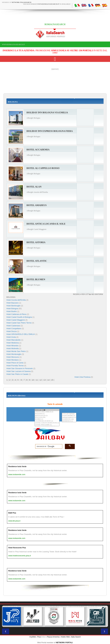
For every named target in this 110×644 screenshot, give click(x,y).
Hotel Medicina (13, 343)
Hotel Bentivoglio (13, 306)
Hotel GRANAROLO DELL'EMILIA (21, 334)
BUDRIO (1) (47, 419)
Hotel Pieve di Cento (15, 363)
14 (48, 380)
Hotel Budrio (12, 311)
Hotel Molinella (13, 348)
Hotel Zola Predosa (82, 377)
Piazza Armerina (53, 637)
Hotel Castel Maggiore (16, 320)
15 (52, 380)
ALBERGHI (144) (69, 419)
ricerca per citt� (47, 410)
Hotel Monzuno (13, 357)
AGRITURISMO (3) (69, 416)
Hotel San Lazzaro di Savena (18, 371)
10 (33, 380)
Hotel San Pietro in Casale (17, 374)
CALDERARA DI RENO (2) (47, 421)
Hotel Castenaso (13, 326)
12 (41, 380)
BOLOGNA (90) (47, 417)
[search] (48, 446)
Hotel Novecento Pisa (17, 548)
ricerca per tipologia (69, 414)
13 (45, 380)
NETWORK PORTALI (64, 643)
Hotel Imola (11, 337)
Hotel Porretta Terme (15, 366)
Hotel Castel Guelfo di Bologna (19, 317)
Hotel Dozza (12, 331)
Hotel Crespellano (14, 328)
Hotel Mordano (13, 360)
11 (37, 380)
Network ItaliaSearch (21, 2)
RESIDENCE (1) (69, 421)
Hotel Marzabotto (14, 340)
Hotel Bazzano (13, 303)
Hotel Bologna (12, 309)
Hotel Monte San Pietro (16, 351)
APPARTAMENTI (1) (69, 418)
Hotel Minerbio (12, 346)
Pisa (39, 637)
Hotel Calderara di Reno (16, 314)
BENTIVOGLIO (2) (47, 416)
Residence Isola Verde (17, 467)
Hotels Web (65, 637)
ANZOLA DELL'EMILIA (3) (47, 412)
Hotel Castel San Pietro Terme (19, 323)
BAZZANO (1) (47, 414)
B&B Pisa (12, 513)
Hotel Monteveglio (14, 354)
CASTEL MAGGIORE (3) (47, 425)
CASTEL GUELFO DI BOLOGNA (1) (47, 423)
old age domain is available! (47, 4)
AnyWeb (33, 637)
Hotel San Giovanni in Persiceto (20, 368)
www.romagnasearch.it (13, 45)
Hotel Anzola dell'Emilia (16, 300)
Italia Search (76, 637)
